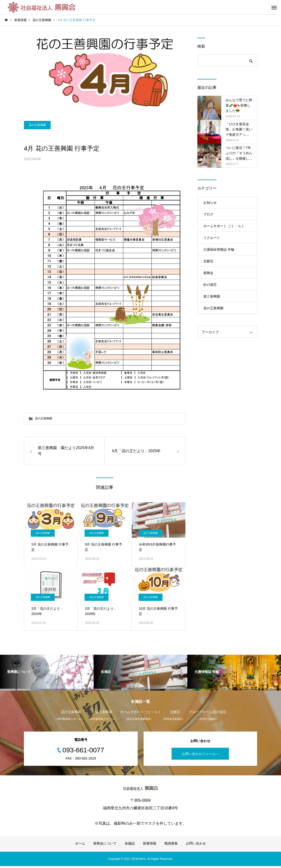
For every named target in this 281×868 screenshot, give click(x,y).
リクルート (212, 238)
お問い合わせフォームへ (200, 756)
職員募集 (171, 845)
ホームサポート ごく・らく (224, 226)
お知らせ (210, 203)
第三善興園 (212, 296)
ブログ (208, 214)
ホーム (80, 845)
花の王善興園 (37, 129)
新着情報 (150, 845)
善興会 (208, 273)
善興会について (105, 845)
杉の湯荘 (210, 285)
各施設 (130, 845)
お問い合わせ (196, 845)
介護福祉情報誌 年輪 (219, 249)
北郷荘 (208, 261)
